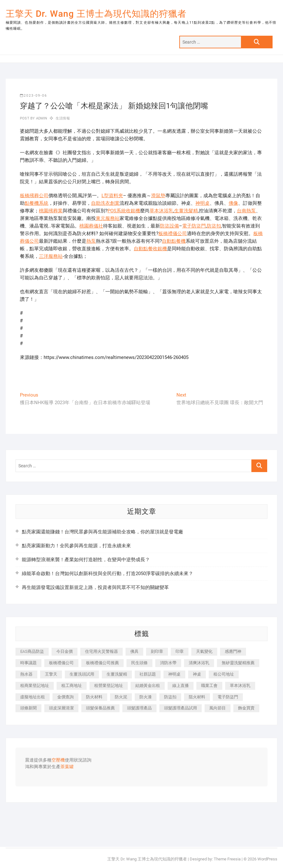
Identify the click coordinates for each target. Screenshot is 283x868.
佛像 (233, 203)
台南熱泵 (246, 211)
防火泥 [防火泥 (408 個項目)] (121, 697)
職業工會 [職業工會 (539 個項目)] (209, 686)
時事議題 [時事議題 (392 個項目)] (28, 663)
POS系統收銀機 (124, 211)
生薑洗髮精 (186, 211)
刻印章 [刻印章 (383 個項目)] (157, 651)
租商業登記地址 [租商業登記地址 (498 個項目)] (35, 686)
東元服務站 (108, 218)
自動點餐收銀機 (150, 249)
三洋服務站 (51, 256)
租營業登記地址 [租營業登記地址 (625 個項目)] (109, 686)
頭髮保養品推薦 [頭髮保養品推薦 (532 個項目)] (100, 708)
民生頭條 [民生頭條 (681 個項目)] (139, 663)
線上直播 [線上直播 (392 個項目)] (181, 686)
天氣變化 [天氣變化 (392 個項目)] (204, 651)
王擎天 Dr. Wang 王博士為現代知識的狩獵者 (96, 14)
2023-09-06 (34, 96)
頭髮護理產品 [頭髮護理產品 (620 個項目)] (139, 708)
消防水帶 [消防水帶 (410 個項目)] (168, 663)
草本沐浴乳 (161, 211)
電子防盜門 (194, 226)
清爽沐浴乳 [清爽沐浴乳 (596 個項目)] (199, 663)
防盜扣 (214, 226)
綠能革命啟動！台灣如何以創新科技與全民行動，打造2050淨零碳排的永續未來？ (108, 574)
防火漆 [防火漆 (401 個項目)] (146, 697)
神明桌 (203, 203)
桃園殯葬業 (51, 211)
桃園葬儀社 (91, 226)
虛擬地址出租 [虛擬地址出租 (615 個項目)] (33, 697)
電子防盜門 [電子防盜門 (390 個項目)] (228, 697)
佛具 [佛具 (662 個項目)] (134, 651)
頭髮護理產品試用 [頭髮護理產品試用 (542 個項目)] (181, 708)
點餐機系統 (37, 203)
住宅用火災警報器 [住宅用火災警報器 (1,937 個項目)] (102, 651)
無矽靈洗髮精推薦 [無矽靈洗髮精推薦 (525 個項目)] (238, 663)
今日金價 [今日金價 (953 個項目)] (65, 651)
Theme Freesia (227, 859)
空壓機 (58, 760)
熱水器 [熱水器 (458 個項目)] (26, 674)
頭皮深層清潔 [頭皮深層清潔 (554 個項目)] (61, 708)
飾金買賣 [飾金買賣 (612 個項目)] (246, 708)
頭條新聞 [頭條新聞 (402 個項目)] (28, 708)
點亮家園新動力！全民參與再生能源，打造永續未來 (76, 546)
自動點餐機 (174, 241)
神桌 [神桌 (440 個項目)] (197, 674)
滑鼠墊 (158, 196)
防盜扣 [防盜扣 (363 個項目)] (170, 697)
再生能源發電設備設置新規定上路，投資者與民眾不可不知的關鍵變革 (95, 587)
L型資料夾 (112, 196)
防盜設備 (169, 226)
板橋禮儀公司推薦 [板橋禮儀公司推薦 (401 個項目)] (102, 663)
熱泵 (91, 241)
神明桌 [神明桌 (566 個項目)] (174, 674)
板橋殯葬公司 (34, 196)
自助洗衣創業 (105, 203)
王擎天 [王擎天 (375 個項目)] (51, 674)
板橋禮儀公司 (173, 234)
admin (41, 118)
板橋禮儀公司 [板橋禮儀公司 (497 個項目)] (61, 663)
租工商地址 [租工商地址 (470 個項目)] (72, 686)
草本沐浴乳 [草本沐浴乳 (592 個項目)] (240, 686)
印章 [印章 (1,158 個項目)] (180, 651)
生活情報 (63, 118)
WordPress (267, 859)
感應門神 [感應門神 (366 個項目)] (233, 651)
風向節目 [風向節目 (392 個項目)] (218, 708)
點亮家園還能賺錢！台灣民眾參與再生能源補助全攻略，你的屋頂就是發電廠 (102, 532)
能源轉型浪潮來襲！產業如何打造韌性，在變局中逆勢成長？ (86, 560)
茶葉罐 (67, 767)
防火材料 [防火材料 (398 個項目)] (94, 697)
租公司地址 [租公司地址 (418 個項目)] (224, 674)
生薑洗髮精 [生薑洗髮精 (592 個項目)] (117, 674)
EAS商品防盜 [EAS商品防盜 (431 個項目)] (32, 651)
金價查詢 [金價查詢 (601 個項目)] (65, 697)
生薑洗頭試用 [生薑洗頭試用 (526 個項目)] (82, 674)
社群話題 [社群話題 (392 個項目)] (148, 674)
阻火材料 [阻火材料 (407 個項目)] (197, 697)
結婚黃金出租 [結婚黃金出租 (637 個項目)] (148, 686)
